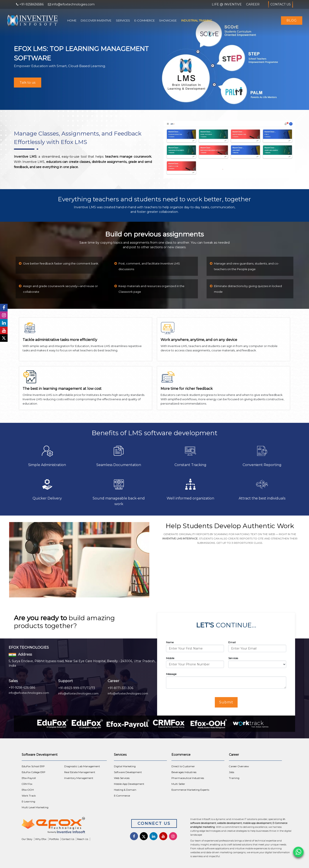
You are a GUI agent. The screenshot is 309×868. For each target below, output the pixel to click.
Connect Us (154, 823)
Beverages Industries (184, 772)
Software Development (128, 772)
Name (170, 642)
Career (253, 4)
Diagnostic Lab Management (82, 766)
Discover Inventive (96, 20)
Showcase (168, 20)
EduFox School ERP (33, 766)
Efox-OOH (28, 790)
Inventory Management (79, 778)
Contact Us (281, 4)
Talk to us (28, 82)
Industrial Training (197, 20)
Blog (292, 20)
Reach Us (83, 839)
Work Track (29, 796)
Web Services (122, 778)
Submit (226, 702)
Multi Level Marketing (35, 807)
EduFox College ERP (34, 772)
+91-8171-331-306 (120, 688)
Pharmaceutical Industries (188, 778)
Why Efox (41, 839)
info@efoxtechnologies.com (29, 693)
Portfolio (54, 839)
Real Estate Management (80, 772)
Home (72, 20)
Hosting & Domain (125, 790)
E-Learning (28, 802)
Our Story (27, 839)
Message (171, 674)
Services (123, 20)
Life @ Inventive (227, 4)
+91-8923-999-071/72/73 (77, 688)
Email (232, 642)
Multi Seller (178, 784)
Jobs (232, 772)
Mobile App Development (129, 784)
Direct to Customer (183, 766)
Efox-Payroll (29, 778)
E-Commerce (145, 20)
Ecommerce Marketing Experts (190, 790)
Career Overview (239, 766)
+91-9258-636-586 (22, 688)
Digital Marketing (125, 766)
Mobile (170, 658)
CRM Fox (27, 784)
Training (234, 778)
